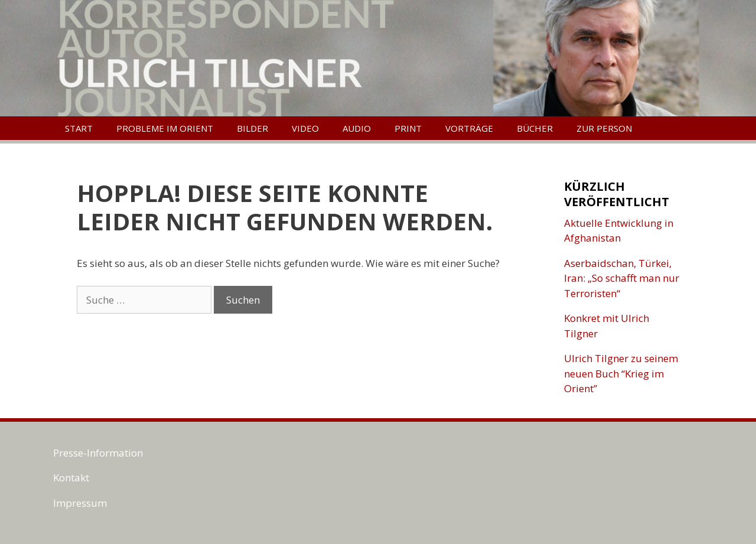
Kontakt (71, 478)
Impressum (80, 503)
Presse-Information (98, 453)
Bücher (535, 128)
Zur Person (604, 128)
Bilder (252, 128)
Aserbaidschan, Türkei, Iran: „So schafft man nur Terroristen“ (622, 278)
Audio (357, 128)
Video (305, 128)
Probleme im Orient (165, 128)
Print (408, 128)
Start (79, 128)
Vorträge (469, 128)
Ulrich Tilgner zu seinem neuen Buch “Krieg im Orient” (621, 373)
